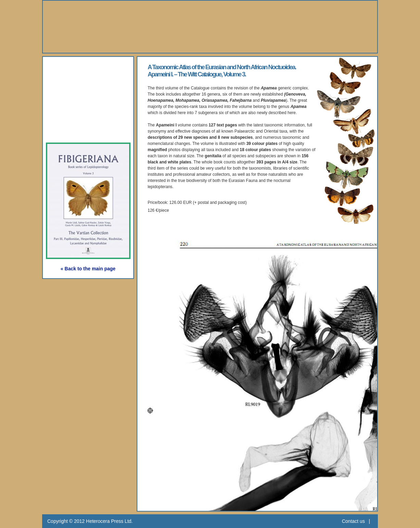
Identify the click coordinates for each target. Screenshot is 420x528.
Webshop (70, 115)
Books (64, 83)
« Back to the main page (88, 269)
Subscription (75, 130)
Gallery (66, 99)
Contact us (353, 521)
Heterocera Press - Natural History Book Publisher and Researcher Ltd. (210, 27)
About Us (70, 67)
